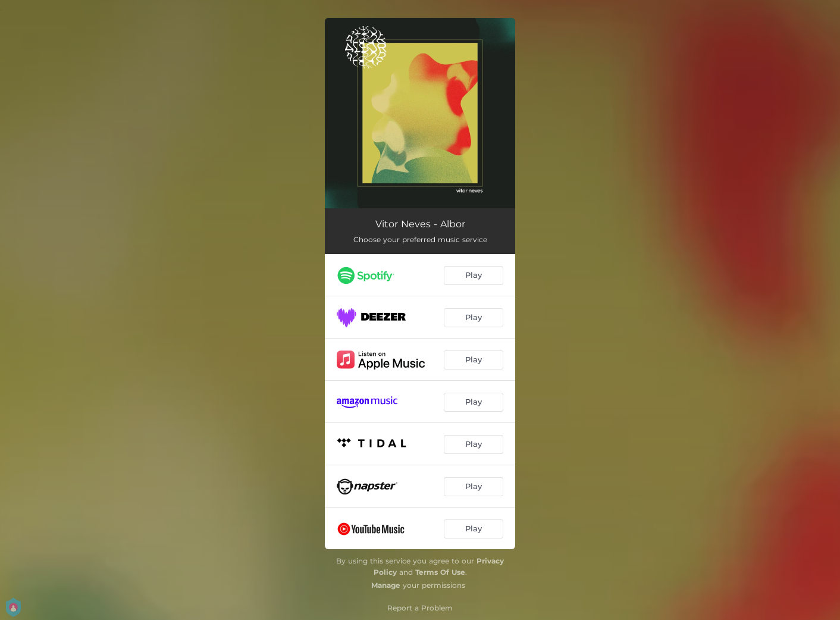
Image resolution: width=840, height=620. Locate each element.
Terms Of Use (440, 572)
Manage (386, 585)
